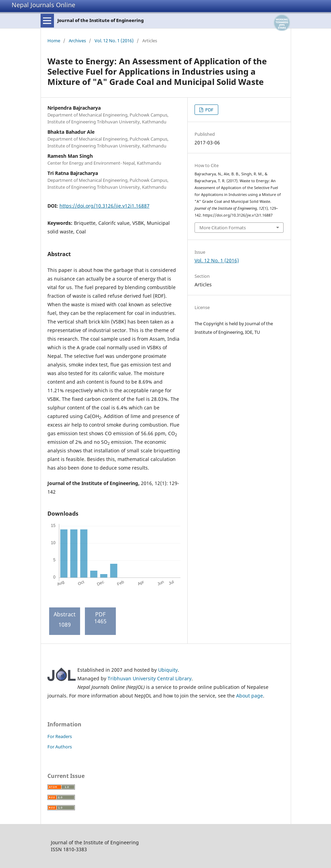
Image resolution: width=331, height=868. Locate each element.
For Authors (60, 747)
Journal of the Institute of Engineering (101, 20)
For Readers (60, 736)
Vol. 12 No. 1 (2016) (114, 41)
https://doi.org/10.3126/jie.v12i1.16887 (104, 206)
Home (54, 41)
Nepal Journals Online (43, 5)
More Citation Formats (223, 228)
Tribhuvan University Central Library (150, 678)
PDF (209, 110)
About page (250, 696)
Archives (77, 41)
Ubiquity (168, 670)
